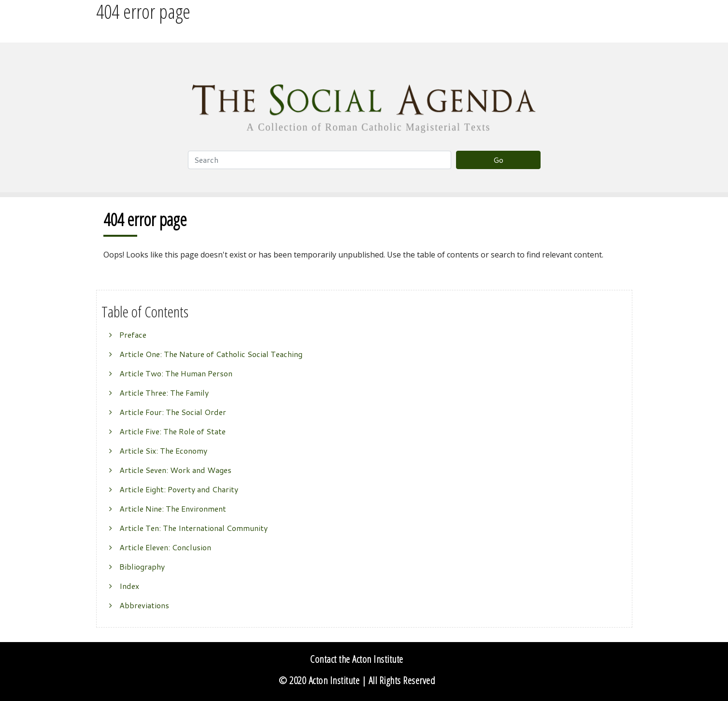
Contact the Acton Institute (357, 659)
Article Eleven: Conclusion (165, 547)
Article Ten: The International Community (193, 528)
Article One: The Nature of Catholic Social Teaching (211, 354)
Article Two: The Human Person (176, 373)
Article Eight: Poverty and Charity (179, 489)
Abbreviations (144, 605)
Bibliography (142, 566)
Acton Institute (334, 680)
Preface (133, 335)
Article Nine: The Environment (173, 508)
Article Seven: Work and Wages (175, 470)
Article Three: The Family (164, 393)
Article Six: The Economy (163, 451)
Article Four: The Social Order (173, 412)
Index (129, 586)
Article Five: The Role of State (172, 431)
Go (498, 160)
